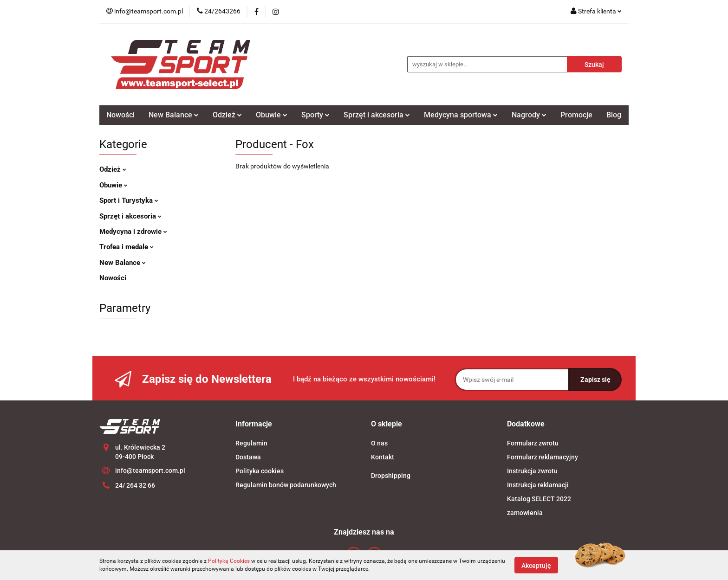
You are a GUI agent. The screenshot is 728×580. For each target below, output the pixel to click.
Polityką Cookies (229, 561)
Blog (614, 115)
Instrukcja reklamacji (538, 485)
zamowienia (525, 513)
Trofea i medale (127, 247)
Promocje (576, 115)
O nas (379, 443)
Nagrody (529, 115)
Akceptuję (536, 565)
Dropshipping (391, 476)
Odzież (227, 115)
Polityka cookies (260, 471)
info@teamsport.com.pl (150, 470)
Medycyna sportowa (461, 115)
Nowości (120, 115)
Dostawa (248, 457)
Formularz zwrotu (533, 443)
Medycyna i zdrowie (133, 232)
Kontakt (383, 457)
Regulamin (251, 443)
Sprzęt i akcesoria (377, 115)
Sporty (315, 115)
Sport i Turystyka (129, 200)
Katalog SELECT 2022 (539, 499)
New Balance (174, 115)
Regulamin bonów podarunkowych (286, 485)
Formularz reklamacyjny (543, 457)
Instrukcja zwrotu (532, 471)
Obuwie (272, 115)
